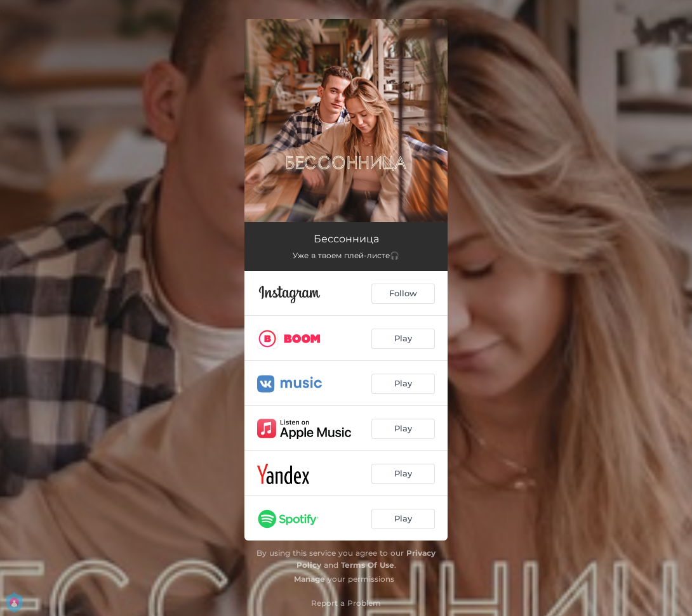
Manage (309, 579)
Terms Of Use (368, 565)
